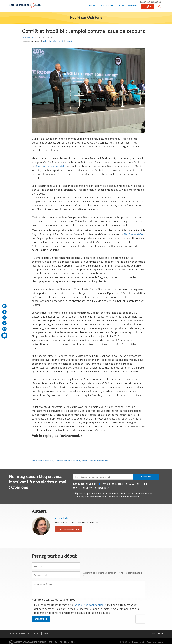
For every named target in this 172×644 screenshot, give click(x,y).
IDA (56, 642)
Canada (85, 461)
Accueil (92, 6)
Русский (69, 41)
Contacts (133, 6)
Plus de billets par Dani (69, 529)
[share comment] (4, 335)
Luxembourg (103, 461)
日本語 (89, 488)
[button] (159, 6)
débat (38, 166)
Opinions (95, 18)
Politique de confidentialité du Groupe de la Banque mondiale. (108, 497)
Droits (11, 633)
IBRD (50, 642)
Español (53, 41)
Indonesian (103, 488)
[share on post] (4, 318)
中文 (78, 488)
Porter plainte (158, 633)
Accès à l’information (24, 633)
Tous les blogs (106, 6)
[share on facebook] (4, 312)
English (45, 41)
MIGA (66, 642)
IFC (61, 642)
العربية (61, 41)
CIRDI (73, 642)
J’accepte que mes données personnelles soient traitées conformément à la (115, 495)
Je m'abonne (146, 477)
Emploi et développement (42, 461)
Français (37, 41)
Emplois (37, 633)
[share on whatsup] (4, 329)
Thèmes (121, 6)
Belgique (77, 461)
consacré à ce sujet (53, 166)
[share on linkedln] (4, 323)
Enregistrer (41, 619)
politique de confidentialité (90, 605)
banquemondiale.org (151, 2)
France (93, 461)
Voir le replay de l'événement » (57, 436)
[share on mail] (4, 306)
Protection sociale (63, 461)
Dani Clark (27, 37)
